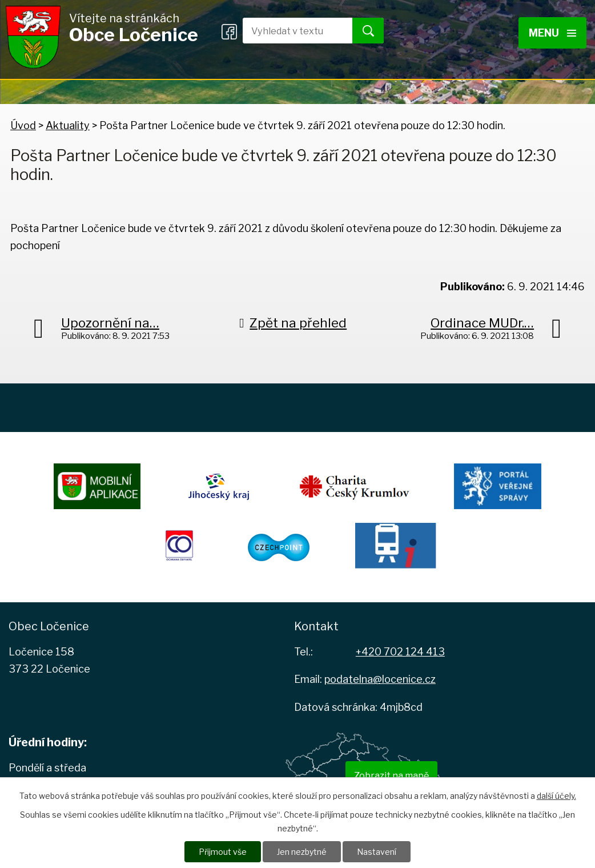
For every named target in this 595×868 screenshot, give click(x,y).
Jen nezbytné (302, 852)
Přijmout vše (223, 852)
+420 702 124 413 (400, 652)
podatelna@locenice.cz (380, 679)
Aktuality (68, 125)
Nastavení (377, 852)
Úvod (23, 125)
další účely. (556, 796)
